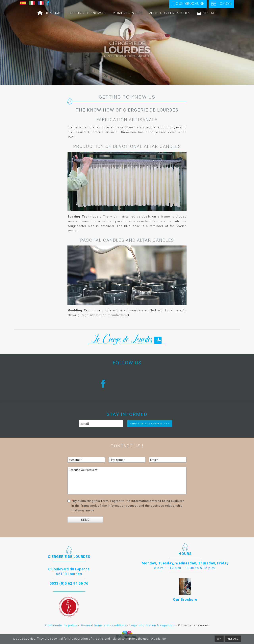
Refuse (233, 639)
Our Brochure (188, 4)
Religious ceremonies (169, 13)
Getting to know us (88, 13)
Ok (219, 639)
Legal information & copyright (152, 625)
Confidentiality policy (61, 625)
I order (221, 4)
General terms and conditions (104, 625)
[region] (127, 42)
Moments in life (128, 13)
